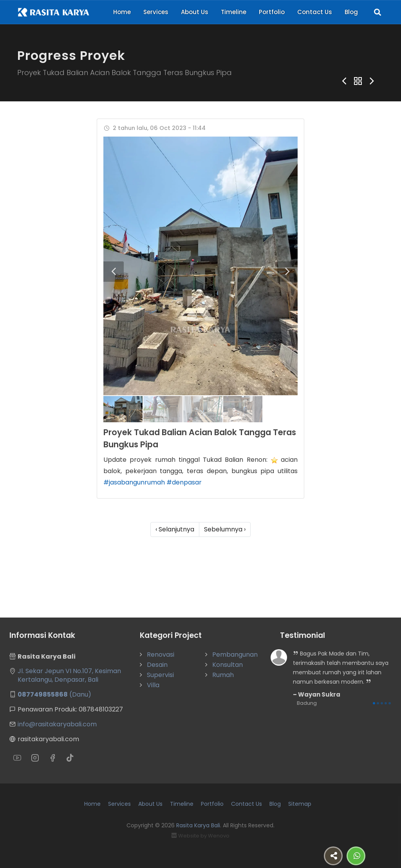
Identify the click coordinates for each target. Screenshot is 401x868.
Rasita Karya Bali (198, 825)
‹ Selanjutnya (175, 529)
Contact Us (315, 12)
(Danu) (54, 694)
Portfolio (272, 12)
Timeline (234, 12)
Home (122, 12)
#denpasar (184, 482)
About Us (195, 12)
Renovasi (161, 655)
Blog (351, 12)
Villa (153, 685)
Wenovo (219, 836)
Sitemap (300, 804)
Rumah (223, 675)
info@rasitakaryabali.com (57, 724)
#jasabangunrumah (134, 482)
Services (156, 12)
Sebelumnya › (225, 529)
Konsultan (228, 665)
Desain (157, 665)
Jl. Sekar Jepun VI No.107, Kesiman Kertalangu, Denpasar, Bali (69, 675)
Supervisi (160, 675)
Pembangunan (235, 655)
